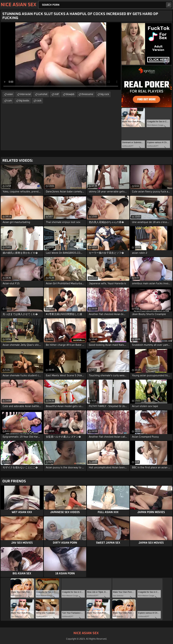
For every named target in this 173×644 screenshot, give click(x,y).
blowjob (70, 94)
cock (39, 101)
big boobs (24, 101)
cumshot (43, 94)
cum (10, 101)
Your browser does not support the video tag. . (61, 56)
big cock (105, 94)
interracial (25, 94)
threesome (87, 94)
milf (57, 94)
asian (10, 94)
